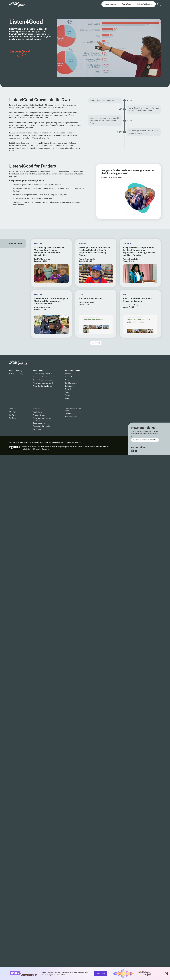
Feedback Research (39, 415)
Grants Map (37, 429)
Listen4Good (69, 414)
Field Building (37, 412)
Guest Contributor (71, 383)
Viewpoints (69, 374)
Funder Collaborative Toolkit (42, 386)
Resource (68, 380)
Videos (67, 392)
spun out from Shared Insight (36, 143)
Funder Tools (38, 371)
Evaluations (69, 386)
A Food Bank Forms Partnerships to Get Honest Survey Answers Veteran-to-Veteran (51, 301)
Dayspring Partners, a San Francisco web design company (49, 447)
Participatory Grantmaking (42, 426)
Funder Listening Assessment (43, 383)
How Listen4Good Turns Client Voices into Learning (137, 300)
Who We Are (13, 412)
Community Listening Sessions (43, 380)
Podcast (68, 395)
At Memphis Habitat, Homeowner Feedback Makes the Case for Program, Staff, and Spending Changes (94, 251)
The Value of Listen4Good (91, 298)
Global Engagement (39, 423)
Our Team (13, 418)
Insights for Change (72, 371)
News (67, 398)
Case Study (38, 243)
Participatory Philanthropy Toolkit (44, 377)
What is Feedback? (71, 417)
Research (68, 389)
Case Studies (69, 377)
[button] (96, 343)
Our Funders (13, 415)
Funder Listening (16, 371)
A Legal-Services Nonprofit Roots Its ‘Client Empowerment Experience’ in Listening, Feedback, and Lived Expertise (140, 251)
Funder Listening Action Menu (43, 374)
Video (81, 294)
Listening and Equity (16, 374)
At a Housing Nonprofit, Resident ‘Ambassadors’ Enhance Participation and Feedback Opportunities (50, 251)
